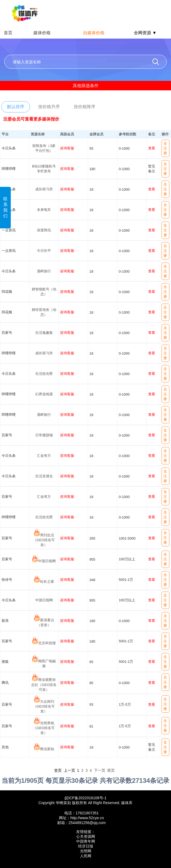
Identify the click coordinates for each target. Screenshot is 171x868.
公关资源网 (86, 836)
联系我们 (5, 207)
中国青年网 (86, 841)
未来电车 (44, 210)
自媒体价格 (94, 33)
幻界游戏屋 (44, 394)
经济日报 (86, 846)
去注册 (165, 148)
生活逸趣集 (44, 333)
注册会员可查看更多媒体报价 (31, 119)
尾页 (111, 770)
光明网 (86, 851)
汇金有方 (44, 456)
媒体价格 (42, 33)
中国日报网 (47, 561)
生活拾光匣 (44, 374)
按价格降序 (85, 107)
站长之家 (47, 581)
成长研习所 (44, 189)
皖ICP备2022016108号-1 (86, 798)
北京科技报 (47, 643)
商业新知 (47, 749)
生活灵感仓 (44, 476)
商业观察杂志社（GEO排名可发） (44, 685)
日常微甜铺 (44, 435)
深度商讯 (44, 230)
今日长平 (44, 251)
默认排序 (16, 107)
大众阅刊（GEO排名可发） (44, 706)
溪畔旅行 (44, 271)
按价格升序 (49, 107)
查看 (152, 148)
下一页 (100, 770)
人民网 (86, 856)
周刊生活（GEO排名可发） (44, 540)
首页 (8, 33)
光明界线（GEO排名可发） (44, 728)
